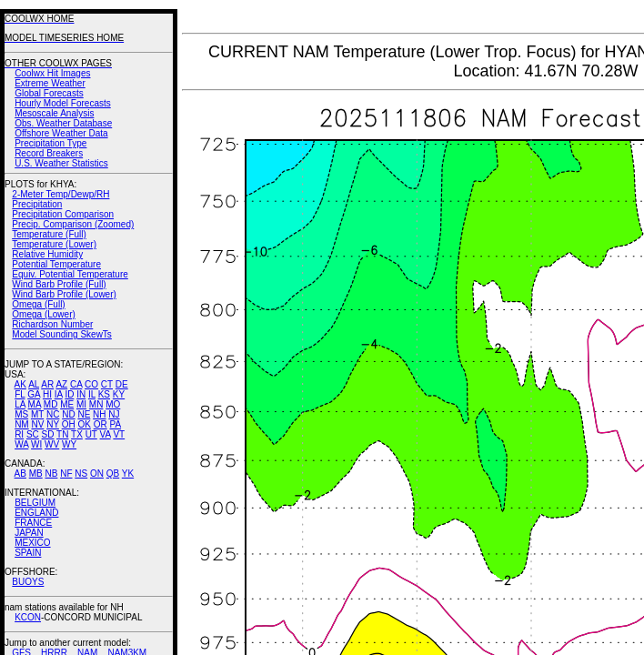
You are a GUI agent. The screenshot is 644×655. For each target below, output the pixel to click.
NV (37, 424)
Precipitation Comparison (63, 214)
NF (66, 474)
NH (99, 414)
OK (84, 424)
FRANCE (33, 523)
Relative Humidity (47, 254)
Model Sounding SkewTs (62, 334)
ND (68, 414)
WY (69, 444)
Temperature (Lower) (54, 244)
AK (20, 384)
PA (115, 424)
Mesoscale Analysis (54, 113)
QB (113, 474)
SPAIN (28, 553)
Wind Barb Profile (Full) (59, 284)
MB (36, 474)
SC (33, 434)
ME (67, 404)
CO (91, 384)
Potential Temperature (56, 264)
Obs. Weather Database (63, 123)
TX (77, 434)
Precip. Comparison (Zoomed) (73, 224)
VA (106, 434)
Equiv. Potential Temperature (70, 274)
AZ (61, 384)
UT (91, 434)
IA (59, 394)
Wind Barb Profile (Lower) (64, 294)
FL (20, 394)
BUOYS (28, 582)
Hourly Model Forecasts (63, 103)
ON (97, 474)
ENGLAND (36, 513)
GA (34, 394)
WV (52, 444)
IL (92, 394)
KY (119, 394)
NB (51, 474)
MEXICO (32, 543)
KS (104, 394)
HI (47, 394)
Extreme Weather (50, 83)
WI (36, 444)
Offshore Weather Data (61, 133)
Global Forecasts (49, 93)
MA (35, 404)
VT (119, 434)
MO (113, 404)
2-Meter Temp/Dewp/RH (60, 194)
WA (21, 444)
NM (22, 424)
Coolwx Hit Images (52, 73)
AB (20, 474)
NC (53, 414)
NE (84, 414)
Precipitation (37, 204)
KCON (28, 617)
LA (20, 404)
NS (81, 474)
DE (122, 384)
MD (51, 404)
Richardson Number (52, 324)
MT (37, 414)
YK (128, 474)
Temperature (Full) (49, 234)
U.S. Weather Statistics (61, 163)
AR (47, 384)
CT (107, 384)
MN (96, 404)
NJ (114, 414)
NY (53, 424)
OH (69, 424)
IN (81, 394)
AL (34, 384)
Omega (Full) (38, 304)
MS (21, 414)
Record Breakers (49, 153)
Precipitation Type (50, 143)
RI (19, 434)
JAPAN (29, 533)
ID (69, 394)
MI (81, 404)
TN (62, 434)
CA (76, 384)
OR (101, 424)
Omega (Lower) (43, 314)
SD (48, 434)
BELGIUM (35, 503)
